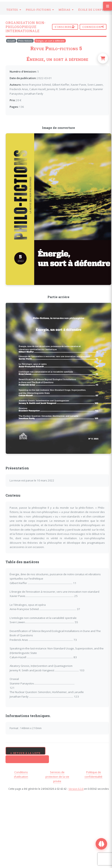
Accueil (11, 41)
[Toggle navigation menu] (107, 6)
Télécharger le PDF (27, 761)
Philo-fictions (25, 41)
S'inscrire (65, 27)
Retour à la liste (25, 753)
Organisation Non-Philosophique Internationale (26, 27)
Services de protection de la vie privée (57, 777)
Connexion (93, 27)
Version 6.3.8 (76, 789)
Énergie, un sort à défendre (50, 41)
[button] (14, 10)
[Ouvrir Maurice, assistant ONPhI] (101, 844)
